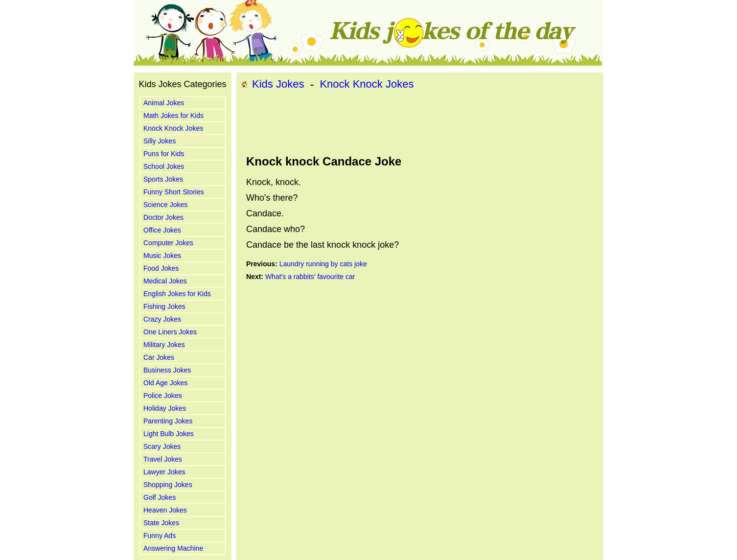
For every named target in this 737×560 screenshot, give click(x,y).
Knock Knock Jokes (173, 128)
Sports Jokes (163, 179)
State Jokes (161, 523)
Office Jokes (162, 230)
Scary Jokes (162, 446)
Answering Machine (173, 548)
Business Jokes (167, 370)
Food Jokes (161, 268)
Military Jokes (164, 345)
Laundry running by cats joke (323, 264)
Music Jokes (162, 256)
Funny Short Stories (174, 192)
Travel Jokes (163, 459)
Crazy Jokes (162, 319)
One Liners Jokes (170, 332)
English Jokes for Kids (177, 294)
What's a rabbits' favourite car (310, 277)
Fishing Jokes (164, 306)
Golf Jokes (160, 497)
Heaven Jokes (165, 510)
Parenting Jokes (168, 421)
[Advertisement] (420, 123)
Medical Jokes (165, 281)
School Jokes (164, 166)
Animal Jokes (164, 103)
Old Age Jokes (165, 383)
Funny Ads (160, 536)
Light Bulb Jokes (169, 434)
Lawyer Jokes (164, 472)
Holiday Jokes (165, 408)
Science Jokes (165, 205)
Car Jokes (159, 357)
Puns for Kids (164, 154)
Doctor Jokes (163, 217)
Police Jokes (163, 396)
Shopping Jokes (168, 485)
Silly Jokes (160, 141)
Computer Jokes (168, 243)
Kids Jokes (278, 84)
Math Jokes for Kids (173, 116)
